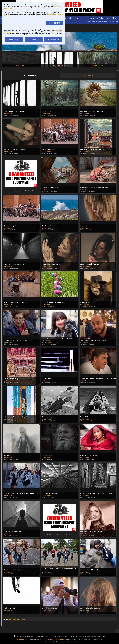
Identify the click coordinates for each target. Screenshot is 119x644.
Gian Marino (9, 113)
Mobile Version (21, 639)
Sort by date (88, 76)
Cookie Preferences (61, 639)
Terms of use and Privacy (47, 639)
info (32, 191)
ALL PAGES (12, 619)
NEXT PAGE (21, 619)
